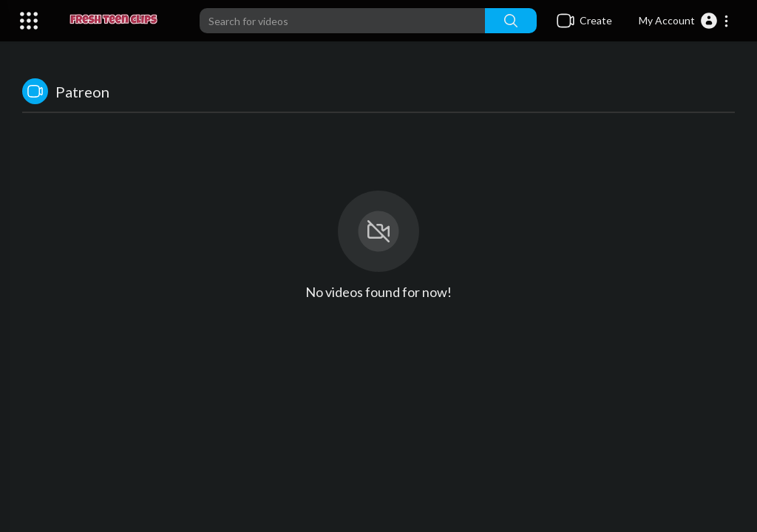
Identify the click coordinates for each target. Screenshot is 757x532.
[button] (684, 21)
